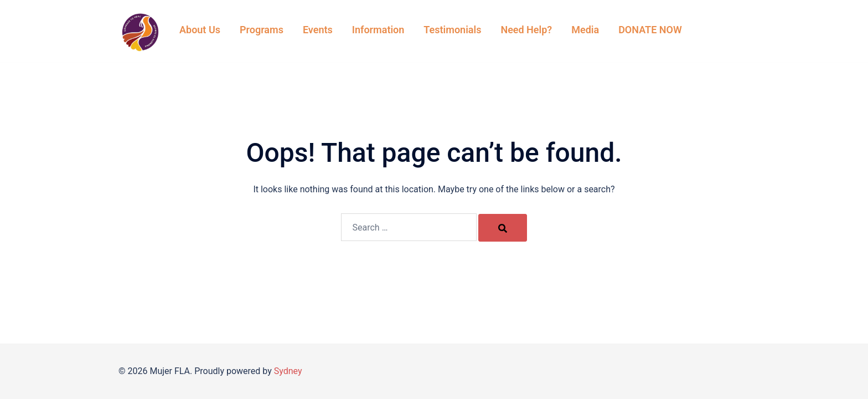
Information (378, 30)
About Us (200, 30)
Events (318, 30)
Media (585, 30)
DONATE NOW (650, 30)
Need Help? (526, 30)
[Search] (503, 228)
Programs (262, 30)
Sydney (288, 371)
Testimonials (452, 30)
